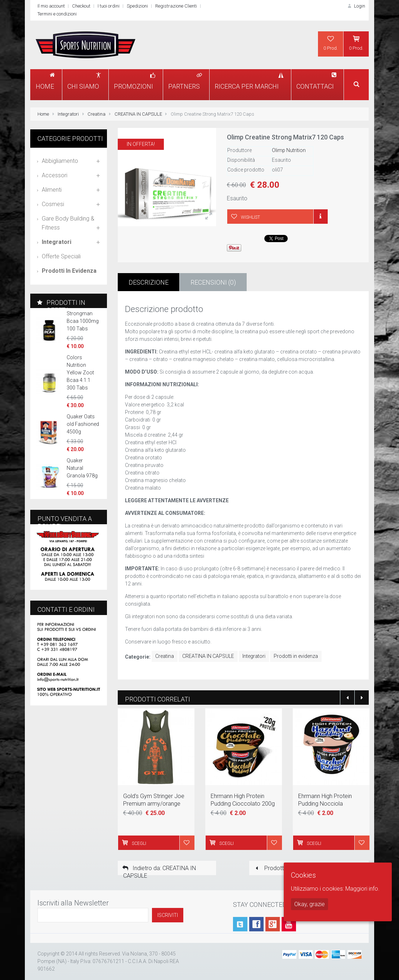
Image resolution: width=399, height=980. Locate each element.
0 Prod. (331, 43)
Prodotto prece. (279, 868)
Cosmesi (53, 204)
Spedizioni (137, 6)
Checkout (81, 6)
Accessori (55, 175)
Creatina (97, 114)
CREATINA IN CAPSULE (138, 114)
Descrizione (149, 282)
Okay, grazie (310, 904)
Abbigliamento (60, 161)
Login (356, 6)
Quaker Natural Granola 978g (82, 468)
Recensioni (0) (213, 282)
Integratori (68, 114)
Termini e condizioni (57, 14)
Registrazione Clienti (176, 6)
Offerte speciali (61, 256)
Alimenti (52, 190)
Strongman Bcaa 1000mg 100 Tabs (83, 321)
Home (43, 114)
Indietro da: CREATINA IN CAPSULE (159, 870)
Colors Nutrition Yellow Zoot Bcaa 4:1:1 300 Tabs (80, 373)
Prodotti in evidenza (296, 656)
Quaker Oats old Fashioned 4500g (83, 424)
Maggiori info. (362, 889)
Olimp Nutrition (289, 150)
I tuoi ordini (109, 6)
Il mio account (51, 6)
